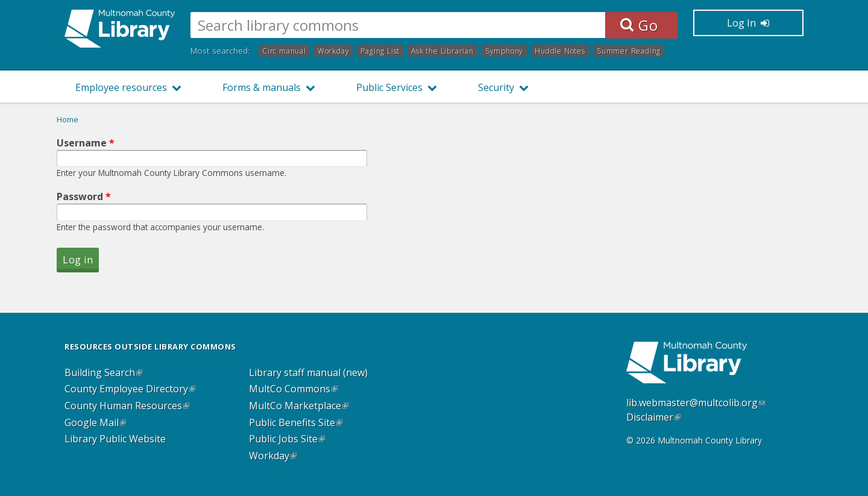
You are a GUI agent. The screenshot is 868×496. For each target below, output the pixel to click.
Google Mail (95, 423)
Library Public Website (115, 439)
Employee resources (121, 87)
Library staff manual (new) (308, 373)
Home (68, 119)
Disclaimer (653, 417)
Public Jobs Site (287, 439)
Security (496, 87)
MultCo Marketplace (299, 406)
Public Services (389, 87)
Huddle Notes (560, 50)
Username (86, 143)
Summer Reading (629, 50)
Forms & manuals (262, 87)
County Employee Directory (130, 389)
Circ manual (284, 50)
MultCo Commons (293, 389)
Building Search (103, 373)
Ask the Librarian (442, 50)
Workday (334, 50)
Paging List (380, 50)
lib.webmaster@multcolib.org (696, 403)
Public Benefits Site (296, 423)
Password (84, 196)
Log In (748, 23)
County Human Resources (127, 406)
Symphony (504, 50)
